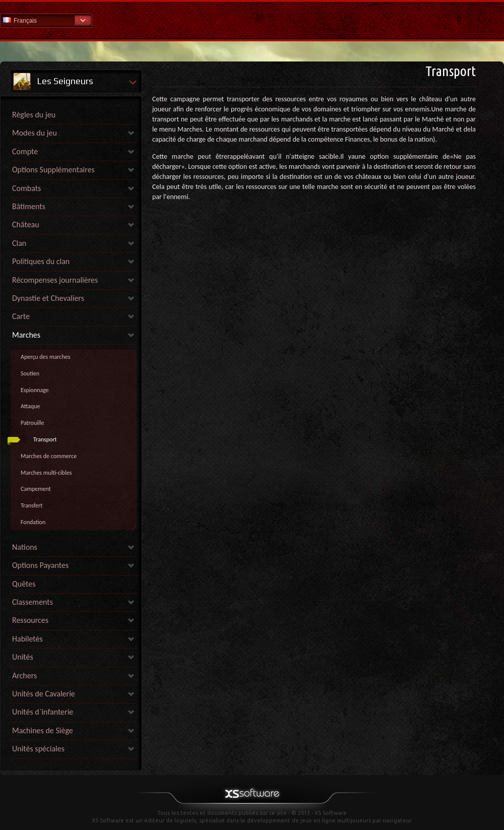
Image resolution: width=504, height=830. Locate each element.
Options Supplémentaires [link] (53, 170)
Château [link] (26, 225)
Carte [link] (21, 316)
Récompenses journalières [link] (55, 280)
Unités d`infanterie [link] (43, 712)
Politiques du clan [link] (41, 261)
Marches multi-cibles (46, 473)
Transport (45, 439)
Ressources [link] (30, 620)
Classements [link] (33, 602)
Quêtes (24, 584)
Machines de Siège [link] (43, 730)
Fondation (33, 522)
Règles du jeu (34, 115)
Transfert (31, 505)
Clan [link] (19, 243)
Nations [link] (25, 547)
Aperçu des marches (45, 357)
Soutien (30, 373)
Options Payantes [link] (40, 565)
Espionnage (35, 390)
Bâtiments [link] (29, 206)
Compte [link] (25, 151)
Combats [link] (26, 188)
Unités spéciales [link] (38, 749)
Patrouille (32, 423)
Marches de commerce (49, 456)
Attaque (30, 406)
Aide (252, 20)
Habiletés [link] (27, 639)
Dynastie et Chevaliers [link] (48, 298)
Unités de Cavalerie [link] (44, 694)
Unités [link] (23, 657)
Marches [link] (26, 335)
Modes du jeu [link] (35, 133)
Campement (36, 489)
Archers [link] (24, 676)
